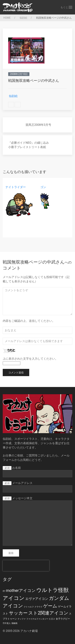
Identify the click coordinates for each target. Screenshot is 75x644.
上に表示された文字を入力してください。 (30, 359)
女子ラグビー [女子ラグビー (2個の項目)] (63, 619)
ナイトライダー (16, 187)
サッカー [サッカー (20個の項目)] (18, 613)
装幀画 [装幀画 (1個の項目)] (14, 623)
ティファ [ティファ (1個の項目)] (22, 619)
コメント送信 (16, 372)
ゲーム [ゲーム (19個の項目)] (50, 606)
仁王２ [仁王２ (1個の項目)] (52, 619)
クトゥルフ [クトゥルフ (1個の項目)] (29, 607)
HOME (7, 18)
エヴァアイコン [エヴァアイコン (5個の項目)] (37, 599)
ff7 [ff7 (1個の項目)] (4, 591)
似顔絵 (23, 18)
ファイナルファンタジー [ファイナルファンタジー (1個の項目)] (37, 619)
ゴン (43, 187)
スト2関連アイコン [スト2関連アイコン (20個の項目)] (48, 613)
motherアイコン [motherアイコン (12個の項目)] (21, 590)
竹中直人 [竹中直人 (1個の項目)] (7, 623)
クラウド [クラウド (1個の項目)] (38, 607)
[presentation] (26, 566)
